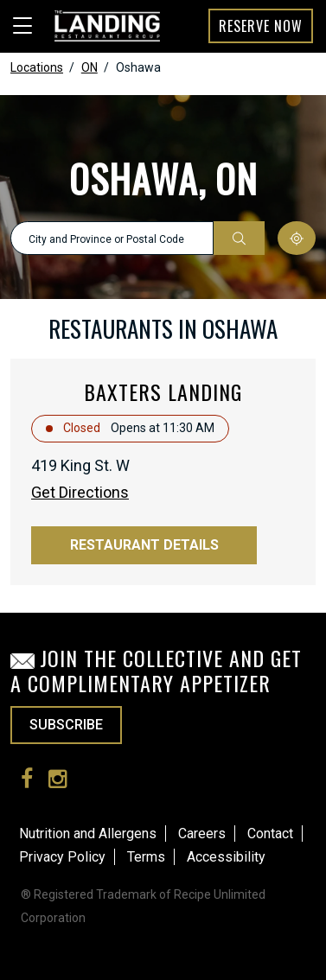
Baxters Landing (163, 391)
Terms (146, 857)
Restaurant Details (144, 545)
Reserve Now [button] (261, 26)
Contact (270, 834)
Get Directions (80, 492)
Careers (202, 834)
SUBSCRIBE (66, 725)
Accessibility (226, 857)
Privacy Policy (62, 857)
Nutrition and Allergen (84, 834)
